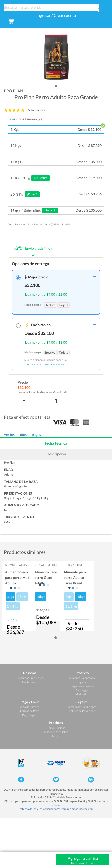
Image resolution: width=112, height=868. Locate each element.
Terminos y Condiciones (82, 707)
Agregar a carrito (83, 860)
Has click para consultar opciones (44, 364)
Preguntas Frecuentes (30, 678)
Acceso (56, 736)
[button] (56, 86)
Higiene (82, 682)
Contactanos (30, 682)
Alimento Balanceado (82, 678)
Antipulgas (82, 690)
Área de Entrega (30, 707)
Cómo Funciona (56, 728)
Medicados (82, 694)
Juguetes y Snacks (82, 686)
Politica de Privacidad (82, 711)
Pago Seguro (30, 715)
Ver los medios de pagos (22, 435)
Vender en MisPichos (56, 732)
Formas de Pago (30, 711)
